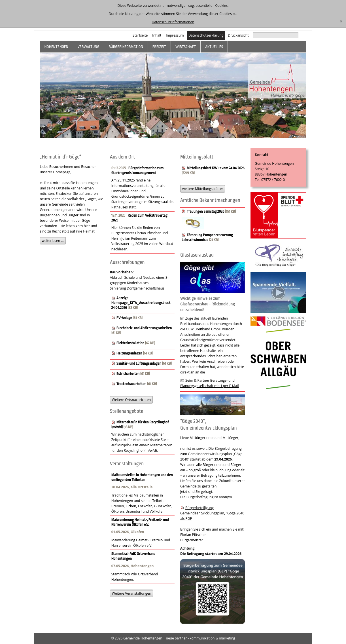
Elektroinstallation (130, 343)
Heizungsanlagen (129, 353)
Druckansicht (238, 35)
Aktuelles (214, 47)
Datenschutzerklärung (206, 35)
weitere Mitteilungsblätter (203, 189)
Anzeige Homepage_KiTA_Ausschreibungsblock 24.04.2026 (141, 303)
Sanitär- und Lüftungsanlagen (139, 363)
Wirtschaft (186, 47)
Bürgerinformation (126, 47)
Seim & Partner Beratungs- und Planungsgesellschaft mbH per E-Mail (210, 383)
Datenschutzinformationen (173, 22)
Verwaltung (89, 47)
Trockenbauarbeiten (131, 384)
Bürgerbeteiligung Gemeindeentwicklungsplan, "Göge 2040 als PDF (212, 513)
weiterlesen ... (53, 241)
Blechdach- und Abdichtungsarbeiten (144, 328)
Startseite (140, 35)
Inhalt (157, 35)
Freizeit (159, 47)
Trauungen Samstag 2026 (205, 211)
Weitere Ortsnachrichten (131, 400)
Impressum (175, 35)
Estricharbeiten (128, 374)
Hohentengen (56, 47)
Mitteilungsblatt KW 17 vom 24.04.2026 (216, 168)
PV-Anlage (124, 318)
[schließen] (341, 22)
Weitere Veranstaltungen (132, 593)
